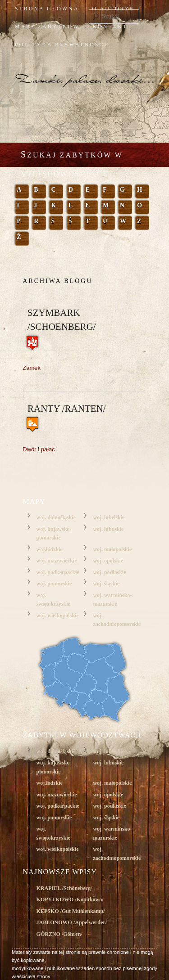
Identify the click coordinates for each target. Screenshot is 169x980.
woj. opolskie (108, 561)
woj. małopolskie (112, 549)
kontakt (110, 27)
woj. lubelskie (109, 517)
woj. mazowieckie (57, 561)
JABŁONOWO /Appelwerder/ (72, 922)
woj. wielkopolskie (58, 616)
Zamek (32, 368)
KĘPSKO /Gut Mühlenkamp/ (71, 911)
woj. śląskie (106, 584)
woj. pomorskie (54, 584)
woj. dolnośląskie (56, 517)
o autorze (114, 9)
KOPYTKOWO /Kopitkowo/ (70, 899)
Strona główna (47, 9)
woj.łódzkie (50, 549)
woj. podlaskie (109, 572)
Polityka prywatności (61, 45)
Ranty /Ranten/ (67, 409)
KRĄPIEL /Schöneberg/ (64, 888)
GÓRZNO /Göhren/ (59, 934)
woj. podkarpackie (58, 572)
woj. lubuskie (108, 529)
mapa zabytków (47, 27)
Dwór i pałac (39, 449)
